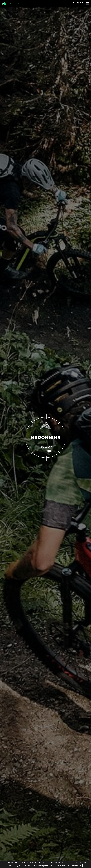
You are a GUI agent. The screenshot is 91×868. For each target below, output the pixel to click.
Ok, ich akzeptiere (40, 865)
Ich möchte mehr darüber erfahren (66, 865)
